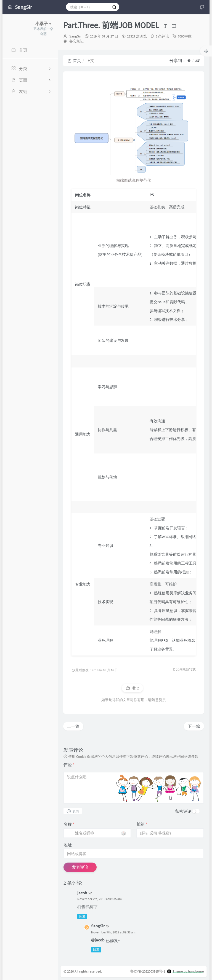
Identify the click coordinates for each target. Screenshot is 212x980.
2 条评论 (162, 36)
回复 (82, 916)
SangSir (75, 36)
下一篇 (194, 726)
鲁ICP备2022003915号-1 (148, 971)
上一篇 (73, 726)
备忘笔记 (76, 41)
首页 (74, 61)
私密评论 (183, 811)
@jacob (98, 940)
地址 (68, 845)
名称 (69, 824)
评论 (69, 765)
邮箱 (142, 824)
